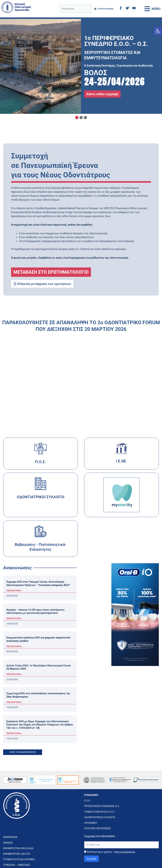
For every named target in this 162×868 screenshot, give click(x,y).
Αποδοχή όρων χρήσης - (112, 840)
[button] (158, 31)
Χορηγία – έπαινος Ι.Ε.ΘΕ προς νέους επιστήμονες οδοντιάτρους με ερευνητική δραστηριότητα (35, 611)
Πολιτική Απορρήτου (81, 861)
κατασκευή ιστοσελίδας (129, 859)
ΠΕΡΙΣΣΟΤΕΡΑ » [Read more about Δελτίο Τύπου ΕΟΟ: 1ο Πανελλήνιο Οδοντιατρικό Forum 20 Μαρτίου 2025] (14, 674)
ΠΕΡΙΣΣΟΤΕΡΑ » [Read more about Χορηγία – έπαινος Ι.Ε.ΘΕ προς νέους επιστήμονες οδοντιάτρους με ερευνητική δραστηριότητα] (14, 618)
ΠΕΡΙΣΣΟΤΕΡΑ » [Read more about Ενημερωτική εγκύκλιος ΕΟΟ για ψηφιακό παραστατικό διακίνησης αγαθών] (14, 646)
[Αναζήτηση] (72, 9)
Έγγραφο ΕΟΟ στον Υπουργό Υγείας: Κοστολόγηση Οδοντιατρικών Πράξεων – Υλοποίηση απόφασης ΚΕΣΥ (38, 583)
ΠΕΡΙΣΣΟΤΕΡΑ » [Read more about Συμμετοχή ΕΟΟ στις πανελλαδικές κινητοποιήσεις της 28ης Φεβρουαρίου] (14, 702)
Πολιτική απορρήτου (126, 840)
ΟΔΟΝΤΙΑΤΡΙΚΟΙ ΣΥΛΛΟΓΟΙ (41, 497)
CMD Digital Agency (151, 861)
